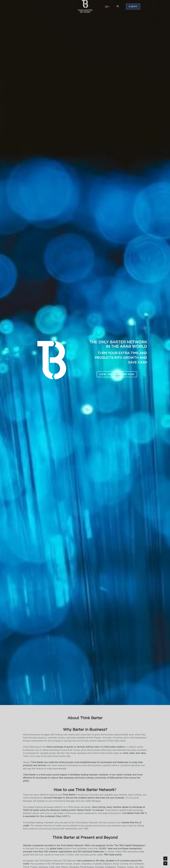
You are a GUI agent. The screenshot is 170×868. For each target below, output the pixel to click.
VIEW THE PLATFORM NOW (117, 374)
